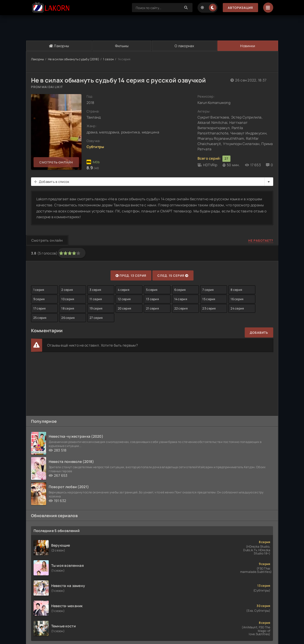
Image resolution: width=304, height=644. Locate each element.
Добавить (259, 333)
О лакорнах (184, 46)
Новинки (248, 46)
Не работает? (261, 241)
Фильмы (122, 46)
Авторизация (240, 8)
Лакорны (59, 46)
